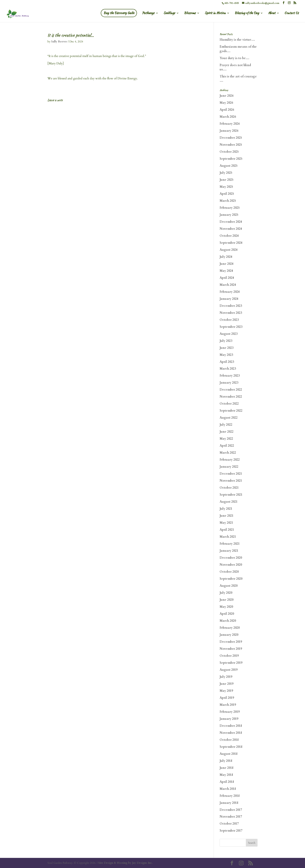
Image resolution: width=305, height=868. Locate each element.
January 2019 (229, 719)
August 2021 (229, 502)
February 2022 (230, 460)
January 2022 (229, 467)
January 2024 (229, 299)
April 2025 (227, 194)
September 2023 (231, 327)
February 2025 (230, 208)
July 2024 (226, 257)
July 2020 (226, 593)
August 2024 (229, 250)
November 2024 (231, 229)
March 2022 (228, 453)
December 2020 (231, 558)
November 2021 (231, 481)
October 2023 (229, 320)
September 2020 (231, 579)
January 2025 (229, 215)
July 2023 (226, 341)
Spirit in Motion (215, 13)
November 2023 (231, 313)
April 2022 (227, 446)
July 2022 (226, 425)
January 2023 (229, 383)
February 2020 (230, 628)
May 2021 (226, 523)
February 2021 (230, 544)
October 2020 (229, 572)
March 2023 (228, 369)
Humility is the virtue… (237, 40)
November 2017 (231, 817)
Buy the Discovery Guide (119, 13)
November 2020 (231, 565)
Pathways (148, 13)
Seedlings (169, 13)
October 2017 (229, 824)
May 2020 (226, 607)
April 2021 (227, 530)
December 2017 (231, 810)
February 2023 (230, 376)
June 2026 (227, 96)
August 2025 (229, 166)
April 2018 (227, 782)
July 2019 (226, 677)
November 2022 (231, 397)
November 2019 (231, 649)
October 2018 (229, 740)
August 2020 (229, 586)
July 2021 (226, 509)
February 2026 (230, 124)
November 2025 (231, 145)
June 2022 (227, 432)
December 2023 (231, 306)
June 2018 (227, 768)
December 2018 (231, 726)
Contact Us (292, 13)
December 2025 (231, 138)
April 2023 (227, 362)
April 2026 (227, 110)
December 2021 (231, 474)
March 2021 (228, 537)
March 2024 (228, 285)
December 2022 (231, 390)
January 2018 (229, 803)
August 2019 (229, 670)
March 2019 (228, 705)
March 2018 (228, 789)
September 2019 (231, 663)
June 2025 (227, 180)
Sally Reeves (59, 42)
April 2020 (227, 614)
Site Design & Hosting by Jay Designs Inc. (125, 863)
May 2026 (226, 103)
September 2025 (231, 159)
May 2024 (226, 271)
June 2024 (227, 264)
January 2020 (229, 635)
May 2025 (226, 187)
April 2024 (227, 278)
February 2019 (230, 712)
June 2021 (227, 516)
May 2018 (226, 775)
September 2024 (231, 243)
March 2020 (228, 621)
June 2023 (227, 348)
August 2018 (229, 754)
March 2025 (228, 201)
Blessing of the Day (247, 13)
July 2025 (226, 173)
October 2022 (229, 404)
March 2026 (228, 117)
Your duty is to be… (234, 58)
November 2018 (231, 733)
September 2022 (231, 411)
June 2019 (227, 684)
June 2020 (227, 600)
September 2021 (231, 495)
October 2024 (229, 236)
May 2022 (226, 439)
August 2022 (229, 418)
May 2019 (226, 691)
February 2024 (230, 292)
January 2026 (229, 131)
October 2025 (229, 152)
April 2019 (227, 698)
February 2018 (230, 796)
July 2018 (226, 761)
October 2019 (229, 656)
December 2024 (231, 222)
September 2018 (231, 747)
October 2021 (229, 488)
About (272, 13)
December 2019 (231, 642)
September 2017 (231, 831)
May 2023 (226, 355)
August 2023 (229, 334)
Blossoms (190, 13)
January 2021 (229, 551)
